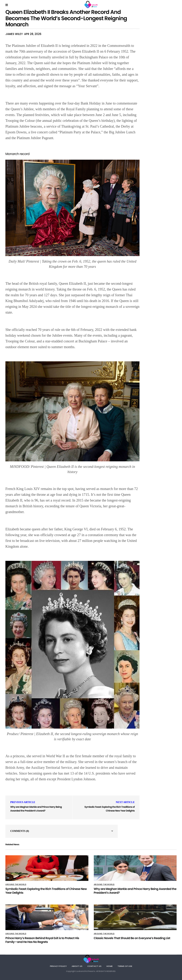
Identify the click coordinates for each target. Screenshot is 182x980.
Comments (20, 831)
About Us (77, 966)
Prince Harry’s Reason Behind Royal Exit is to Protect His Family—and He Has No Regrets (42, 940)
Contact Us (94, 966)
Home (109, 966)
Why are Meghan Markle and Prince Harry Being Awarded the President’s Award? (36, 809)
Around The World (16, 884)
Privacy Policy (58, 966)
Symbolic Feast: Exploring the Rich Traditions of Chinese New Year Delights (110, 809)
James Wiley (14, 34)
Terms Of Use (125, 966)
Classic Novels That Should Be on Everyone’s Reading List (132, 938)
